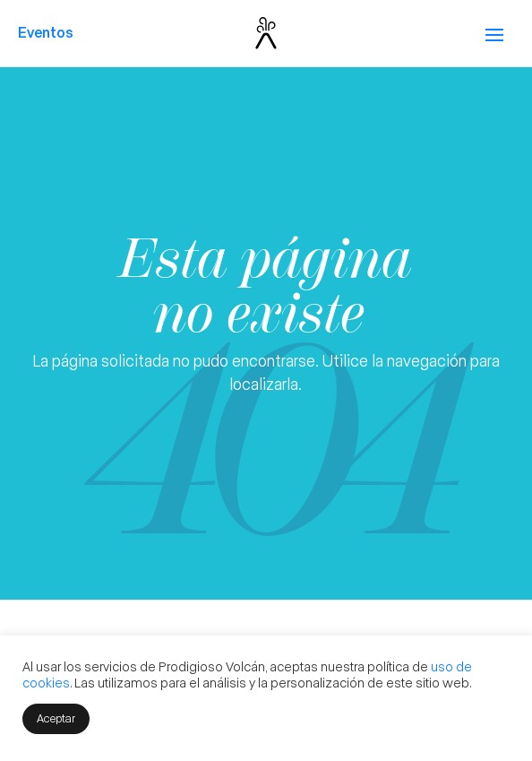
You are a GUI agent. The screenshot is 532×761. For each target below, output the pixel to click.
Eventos (46, 32)
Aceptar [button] (56, 718)
